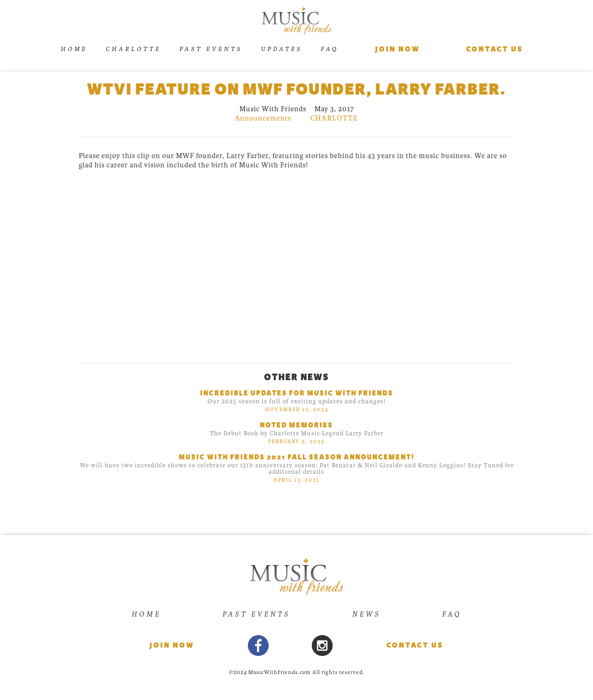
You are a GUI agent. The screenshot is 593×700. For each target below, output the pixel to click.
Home (74, 49)
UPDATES (281, 49)
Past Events (211, 49)
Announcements (263, 118)
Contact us (495, 49)
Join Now (397, 49)
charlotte (334, 118)
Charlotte (133, 49)
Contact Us (415, 645)
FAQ (329, 49)
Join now (172, 645)
